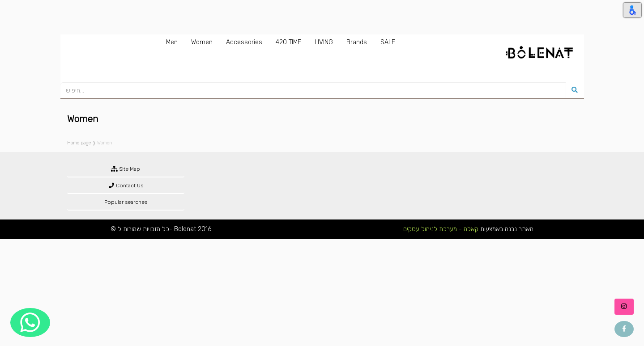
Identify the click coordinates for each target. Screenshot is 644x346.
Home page (79, 143)
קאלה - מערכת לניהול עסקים (441, 229)
